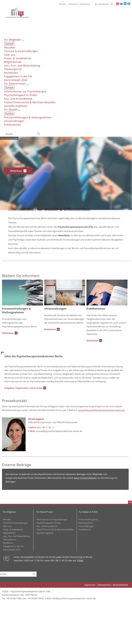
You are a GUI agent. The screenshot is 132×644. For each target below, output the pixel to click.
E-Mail (80, 561)
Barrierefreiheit (120, 585)
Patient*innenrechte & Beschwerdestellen (30, 102)
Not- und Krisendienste (18, 99)
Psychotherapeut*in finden (21, 95)
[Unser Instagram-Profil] (118, 4)
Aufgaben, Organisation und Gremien (23, 388)
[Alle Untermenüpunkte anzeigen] (95, 4)
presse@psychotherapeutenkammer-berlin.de (101, 410)
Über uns (10, 55)
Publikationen (13, 125)
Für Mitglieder (13, 40)
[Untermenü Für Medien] (20, 110)
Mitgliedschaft (13, 62)
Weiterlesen (16, 171)
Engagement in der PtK (18, 76)
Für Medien (11, 109)
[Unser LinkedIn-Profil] (125, 4)
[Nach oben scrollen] (130, 502)
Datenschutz (85, 4)
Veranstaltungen (14, 121)
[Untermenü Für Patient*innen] (27, 85)
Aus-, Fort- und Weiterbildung (22, 66)
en (112, 4)
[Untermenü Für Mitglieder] (23, 41)
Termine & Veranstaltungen (21, 51)
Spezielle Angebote (16, 106)
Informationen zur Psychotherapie (25, 91)
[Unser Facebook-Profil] (129, 4)
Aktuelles (10, 47)
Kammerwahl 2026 (16, 80)
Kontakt (62, 4)
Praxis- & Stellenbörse (18, 58)
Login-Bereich (103, 4)
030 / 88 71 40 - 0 (45, 428)
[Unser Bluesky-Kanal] (121, 4)
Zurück (9, 44)
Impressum (73, 4)
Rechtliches (11, 73)
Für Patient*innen (15, 84)
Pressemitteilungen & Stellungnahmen (28, 117)
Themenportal (13, 69)
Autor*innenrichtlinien (85, 478)
